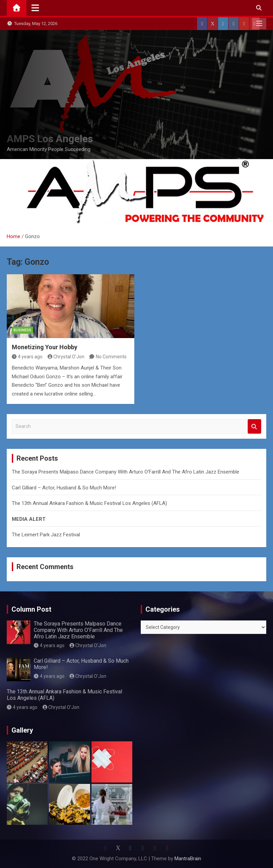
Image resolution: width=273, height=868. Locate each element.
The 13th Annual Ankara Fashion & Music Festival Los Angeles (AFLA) (89, 503)
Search (254, 426)
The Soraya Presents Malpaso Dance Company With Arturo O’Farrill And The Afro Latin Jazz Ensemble (126, 472)
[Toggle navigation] (35, 8)
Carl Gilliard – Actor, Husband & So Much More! (64, 488)
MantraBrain (188, 859)
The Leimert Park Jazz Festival (46, 535)
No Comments (111, 357)
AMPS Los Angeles (50, 139)
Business (22, 330)
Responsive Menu (259, 24)
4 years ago (27, 357)
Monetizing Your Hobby (45, 347)
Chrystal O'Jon (66, 357)
